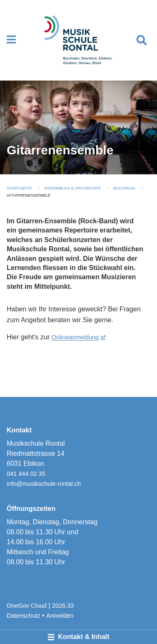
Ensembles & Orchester (72, 188)
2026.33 (63, 606)
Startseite (19, 188)
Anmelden (60, 616)
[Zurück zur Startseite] (78, 40)
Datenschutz (23, 616)
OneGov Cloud (27, 606)
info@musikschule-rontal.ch (44, 484)
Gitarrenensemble (28, 195)
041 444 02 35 (26, 474)
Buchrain (124, 188)
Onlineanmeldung (78, 337)
